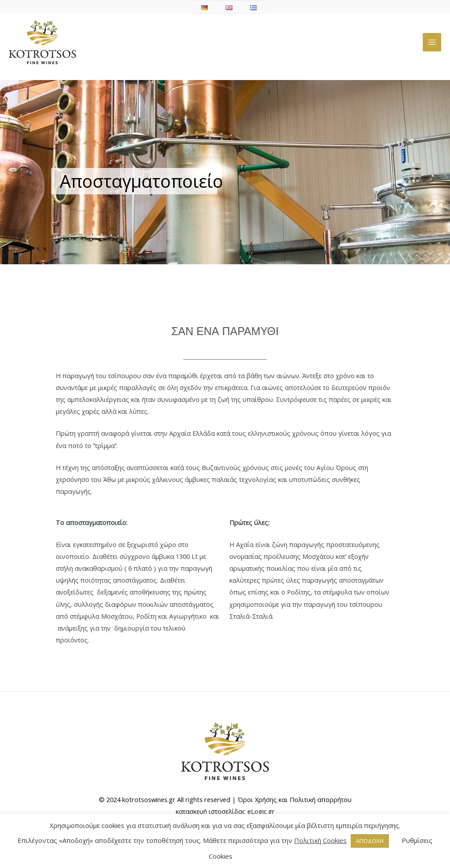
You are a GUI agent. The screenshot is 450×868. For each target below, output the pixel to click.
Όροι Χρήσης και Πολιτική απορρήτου (295, 799)
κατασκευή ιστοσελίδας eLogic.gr (225, 811)
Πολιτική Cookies (320, 840)
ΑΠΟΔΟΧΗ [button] (370, 841)
